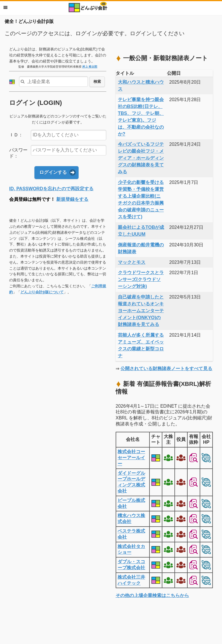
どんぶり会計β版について (42, 292)
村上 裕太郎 (90, 67)
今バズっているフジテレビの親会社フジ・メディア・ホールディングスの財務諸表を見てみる (141, 158)
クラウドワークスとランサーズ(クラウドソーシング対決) (141, 279)
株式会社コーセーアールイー (131, 458)
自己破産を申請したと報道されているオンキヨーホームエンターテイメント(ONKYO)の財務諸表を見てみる (141, 311)
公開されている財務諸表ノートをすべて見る (166, 369)
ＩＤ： (16, 135)
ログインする (53, 172)
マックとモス (132, 262)
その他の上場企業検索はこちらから (152, 595)
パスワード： (18, 153)
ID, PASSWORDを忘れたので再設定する (51, 189)
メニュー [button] (5, 7)
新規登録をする (72, 199)
